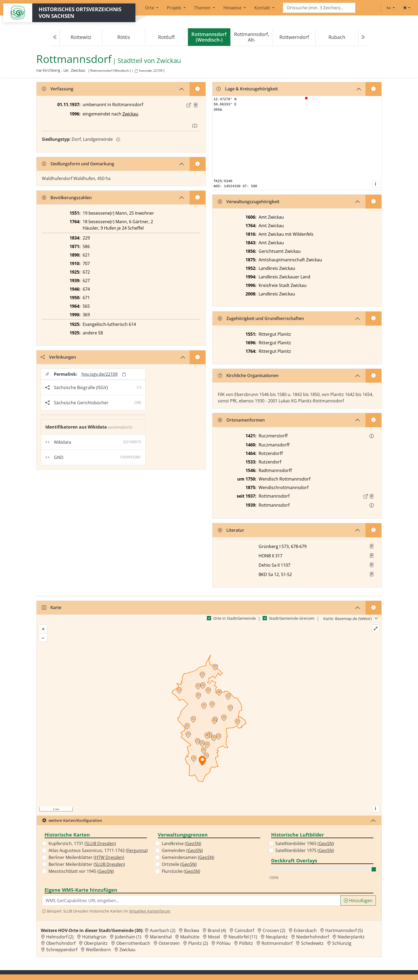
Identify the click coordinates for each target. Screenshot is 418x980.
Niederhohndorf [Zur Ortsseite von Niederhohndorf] (313, 937)
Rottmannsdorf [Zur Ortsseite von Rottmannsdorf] (277, 943)
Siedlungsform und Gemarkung (78, 164)
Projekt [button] (175, 8)
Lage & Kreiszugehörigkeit (247, 89)
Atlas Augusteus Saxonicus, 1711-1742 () (98, 850)
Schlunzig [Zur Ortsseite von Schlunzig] (342, 943)
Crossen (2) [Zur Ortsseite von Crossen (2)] (274, 930)
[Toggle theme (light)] (407, 8)
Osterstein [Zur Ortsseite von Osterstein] (169, 943)
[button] (196, 105)
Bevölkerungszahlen (67, 198)
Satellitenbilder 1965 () (305, 843)
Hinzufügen (358, 901)
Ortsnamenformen (241, 420)
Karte (52, 607)
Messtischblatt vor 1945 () (81, 871)
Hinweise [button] (233, 8)
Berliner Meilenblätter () (86, 857)
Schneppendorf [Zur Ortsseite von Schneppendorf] (62, 950)
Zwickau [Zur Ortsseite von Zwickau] (127, 950)
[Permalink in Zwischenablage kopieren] (124, 374)
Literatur (231, 530)
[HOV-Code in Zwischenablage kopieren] (136, 71)
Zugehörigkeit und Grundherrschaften (261, 318)
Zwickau (130, 114)
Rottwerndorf (294, 37)
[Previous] (55, 37)
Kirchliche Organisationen (248, 375)
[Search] (319, 8)
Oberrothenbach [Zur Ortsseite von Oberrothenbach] (133, 943)
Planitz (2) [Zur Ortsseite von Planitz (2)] (198, 943)
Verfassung (58, 89)
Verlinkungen (58, 357)
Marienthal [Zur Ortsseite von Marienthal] (161, 937)
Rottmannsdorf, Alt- (252, 37)
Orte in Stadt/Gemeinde (235, 618)
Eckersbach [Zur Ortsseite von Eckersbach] (305, 930)
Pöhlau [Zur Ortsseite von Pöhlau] (224, 943)
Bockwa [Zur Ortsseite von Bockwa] (192, 930)
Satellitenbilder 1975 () (305, 850)
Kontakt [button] (263, 8)
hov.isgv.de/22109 (100, 374)
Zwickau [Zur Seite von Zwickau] (169, 61)
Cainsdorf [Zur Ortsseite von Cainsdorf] (244, 930)
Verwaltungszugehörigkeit (249, 202)
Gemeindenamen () (188, 857)
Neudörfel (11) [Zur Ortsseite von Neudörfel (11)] (243, 937)
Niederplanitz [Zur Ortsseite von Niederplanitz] (351, 937)
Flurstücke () (181, 871)
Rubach (337, 37)
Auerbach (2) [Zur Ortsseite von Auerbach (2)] (163, 930)
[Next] (363, 37)
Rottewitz (81, 37)
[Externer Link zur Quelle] (189, 105)
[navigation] (209, 37)
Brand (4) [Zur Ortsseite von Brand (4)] (217, 930)
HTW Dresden (109, 857)
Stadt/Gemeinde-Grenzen (292, 618)
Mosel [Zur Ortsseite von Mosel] (214, 937)
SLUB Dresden (100, 843)
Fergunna (137, 850)
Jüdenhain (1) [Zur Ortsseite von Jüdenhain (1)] (128, 937)
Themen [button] (203, 8)
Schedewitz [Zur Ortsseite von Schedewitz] (312, 943)
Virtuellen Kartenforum (150, 911)
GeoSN (106, 871)
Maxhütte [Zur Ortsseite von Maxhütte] (190, 937)
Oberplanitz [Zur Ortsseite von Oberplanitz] (96, 943)
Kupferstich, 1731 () (82, 843)
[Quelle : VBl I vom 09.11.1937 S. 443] (196, 105)
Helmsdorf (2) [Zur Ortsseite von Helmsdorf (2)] (60, 937)
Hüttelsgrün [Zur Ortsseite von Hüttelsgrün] (94, 937)
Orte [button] (150, 8)
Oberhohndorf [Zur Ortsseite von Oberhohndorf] (61, 943)
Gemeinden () (182, 850)
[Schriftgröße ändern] (391, 8)
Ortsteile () (179, 864)
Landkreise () (182, 843)
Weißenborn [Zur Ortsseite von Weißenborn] (98, 950)
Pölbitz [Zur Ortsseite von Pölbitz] (246, 943)
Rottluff (166, 37)
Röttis (124, 37)
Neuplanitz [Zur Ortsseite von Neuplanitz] (277, 937)
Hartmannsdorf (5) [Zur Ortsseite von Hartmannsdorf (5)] (344, 930)
